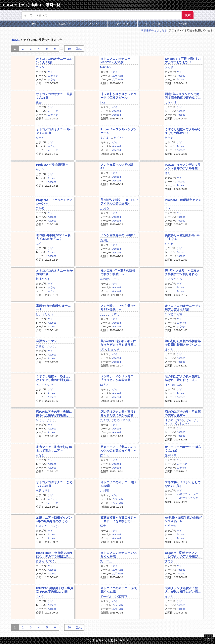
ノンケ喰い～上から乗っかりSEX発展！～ (118, 307)
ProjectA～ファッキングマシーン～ (54, 202)
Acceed (181, 76)
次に (79, 49)
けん (167, 385)
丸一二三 (106, 561)
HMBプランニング (187, 494)
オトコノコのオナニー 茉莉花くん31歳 (119, 590)
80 (69, 49)
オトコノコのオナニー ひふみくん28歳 (119, 554)
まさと (40, 346)
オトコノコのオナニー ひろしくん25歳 (54, 484)
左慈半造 (170, 526)
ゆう (167, 208)
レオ (103, 102)
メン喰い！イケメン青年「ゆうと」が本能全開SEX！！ (117, 378)
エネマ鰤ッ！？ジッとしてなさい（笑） (183, 484)
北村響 (105, 491)
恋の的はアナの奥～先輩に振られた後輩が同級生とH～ (54, 413)
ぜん (167, 173)
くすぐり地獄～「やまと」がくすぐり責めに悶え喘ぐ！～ (54, 378)
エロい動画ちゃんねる (99, 640)
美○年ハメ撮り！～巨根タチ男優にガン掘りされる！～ (183, 272)
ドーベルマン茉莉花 (114, 596)
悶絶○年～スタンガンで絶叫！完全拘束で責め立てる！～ (182, 96)
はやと (40, 596)
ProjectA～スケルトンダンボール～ (119, 131)
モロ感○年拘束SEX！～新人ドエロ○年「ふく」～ (53, 237)
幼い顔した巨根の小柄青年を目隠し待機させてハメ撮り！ (183, 343)
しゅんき (114, 349)
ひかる (40, 208)
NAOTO (105, 67)
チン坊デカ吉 (173, 314)
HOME (33, 24)
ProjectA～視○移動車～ (52, 165)
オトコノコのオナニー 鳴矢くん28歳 (183, 449)
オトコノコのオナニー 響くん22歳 (119, 484)
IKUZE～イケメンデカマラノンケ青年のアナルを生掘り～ (183, 166)
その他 (182, 24)
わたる (169, 138)
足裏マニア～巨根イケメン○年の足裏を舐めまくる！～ (54, 519)
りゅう (51, 346)
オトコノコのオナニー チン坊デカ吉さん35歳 (183, 307)
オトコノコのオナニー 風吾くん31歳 (54, 96)
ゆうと (105, 385)
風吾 (39, 102)
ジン (103, 349)
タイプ (93, 24)
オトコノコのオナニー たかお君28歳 (54, 272)
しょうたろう (173, 279)
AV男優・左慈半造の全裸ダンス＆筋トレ (183, 519)
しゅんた (42, 526)
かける (40, 420)
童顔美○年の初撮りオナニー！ (53, 307)
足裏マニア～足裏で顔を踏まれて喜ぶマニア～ (54, 449)
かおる (105, 208)
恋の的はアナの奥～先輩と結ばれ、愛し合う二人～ (183, 378)
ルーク (40, 138)
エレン (40, 67)
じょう (51, 420)
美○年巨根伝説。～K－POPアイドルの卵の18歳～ (119, 202)
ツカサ (169, 67)
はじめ (177, 385)
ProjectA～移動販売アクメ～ (183, 202)
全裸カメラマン (46, 341)
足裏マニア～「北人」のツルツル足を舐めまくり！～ (118, 449)
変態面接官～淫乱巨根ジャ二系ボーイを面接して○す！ (118, 519)
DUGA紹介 (63, 24)
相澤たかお (43, 279)
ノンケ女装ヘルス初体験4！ (117, 166)
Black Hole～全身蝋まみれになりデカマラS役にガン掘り (54, 555)
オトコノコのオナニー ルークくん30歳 (54, 131)
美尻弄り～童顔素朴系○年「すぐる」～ (182, 237)
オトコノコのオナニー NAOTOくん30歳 (115, 60)
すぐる (169, 244)
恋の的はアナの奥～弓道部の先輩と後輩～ (183, 413)
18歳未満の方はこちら (154, 30)
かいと (40, 170)
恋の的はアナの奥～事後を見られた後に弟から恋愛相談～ (118, 413)
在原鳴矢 (170, 455)
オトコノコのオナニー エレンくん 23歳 (54, 60)
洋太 (103, 526)
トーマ (115, 279)
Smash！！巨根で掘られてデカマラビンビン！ (183, 60)
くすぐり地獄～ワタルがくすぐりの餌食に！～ (183, 131)
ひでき (51, 561)
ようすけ (170, 102)
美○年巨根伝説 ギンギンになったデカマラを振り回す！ (118, 343)
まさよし (106, 138)
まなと (40, 455)
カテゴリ (122, 24)
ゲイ (50, 72)
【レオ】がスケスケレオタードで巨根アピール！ (118, 96)
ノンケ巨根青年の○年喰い (118, 235)
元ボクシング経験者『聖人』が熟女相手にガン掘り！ (181, 590)
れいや (126, 420)
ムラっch (53, 76)
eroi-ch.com (124, 640)
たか (103, 314)
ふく (39, 244)
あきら (40, 561)
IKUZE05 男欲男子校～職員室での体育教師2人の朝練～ (55, 590)
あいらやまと (45, 385)
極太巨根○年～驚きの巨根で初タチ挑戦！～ (118, 272)
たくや (118, 138)
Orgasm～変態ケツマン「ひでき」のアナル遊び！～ (183, 555)
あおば (105, 240)
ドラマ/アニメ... (152, 24)
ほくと (169, 349)
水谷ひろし (43, 491)
